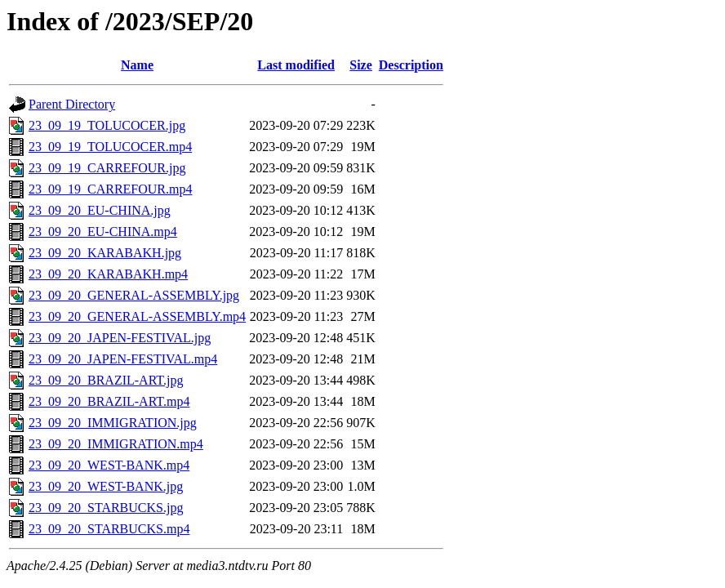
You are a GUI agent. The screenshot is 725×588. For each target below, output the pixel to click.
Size (361, 65)
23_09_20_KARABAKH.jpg (105, 253)
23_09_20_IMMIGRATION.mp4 (116, 444)
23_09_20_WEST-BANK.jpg (106, 486)
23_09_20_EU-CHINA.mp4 (103, 232)
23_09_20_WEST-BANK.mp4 (109, 465)
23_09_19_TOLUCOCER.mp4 (110, 147)
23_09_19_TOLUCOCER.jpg (107, 125)
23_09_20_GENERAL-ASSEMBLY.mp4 (137, 316)
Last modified (296, 65)
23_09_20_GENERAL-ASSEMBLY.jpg (134, 295)
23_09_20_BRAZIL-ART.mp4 (109, 401)
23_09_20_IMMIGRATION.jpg (113, 423)
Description (411, 65)
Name (137, 65)
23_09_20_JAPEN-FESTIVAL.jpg (120, 338)
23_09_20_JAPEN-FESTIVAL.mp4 (123, 359)
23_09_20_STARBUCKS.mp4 (109, 529)
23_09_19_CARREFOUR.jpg (107, 168)
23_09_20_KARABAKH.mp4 (108, 274)
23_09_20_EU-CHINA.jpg (100, 210)
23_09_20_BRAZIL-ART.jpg (106, 380)
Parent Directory (72, 104)
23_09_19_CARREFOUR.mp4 (110, 189)
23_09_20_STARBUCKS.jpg (106, 508)
